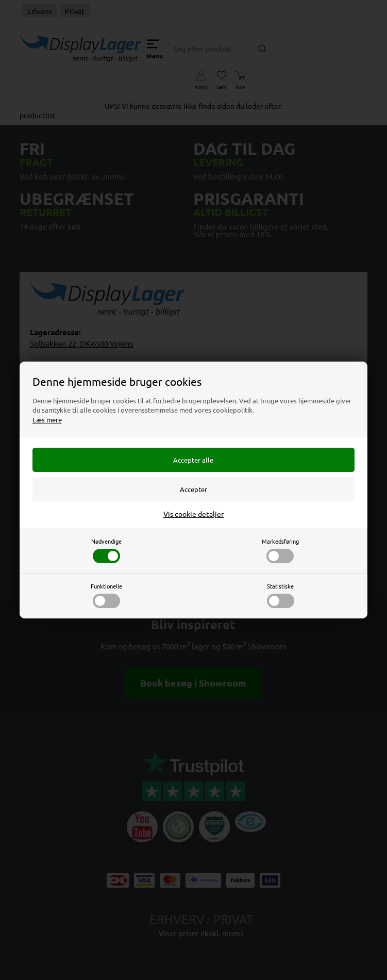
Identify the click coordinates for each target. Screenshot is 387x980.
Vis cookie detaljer (193, 514)
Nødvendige (106, 550)
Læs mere (47, 420)
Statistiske (281, 595)
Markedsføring (280, 550)
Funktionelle (106, 595)
